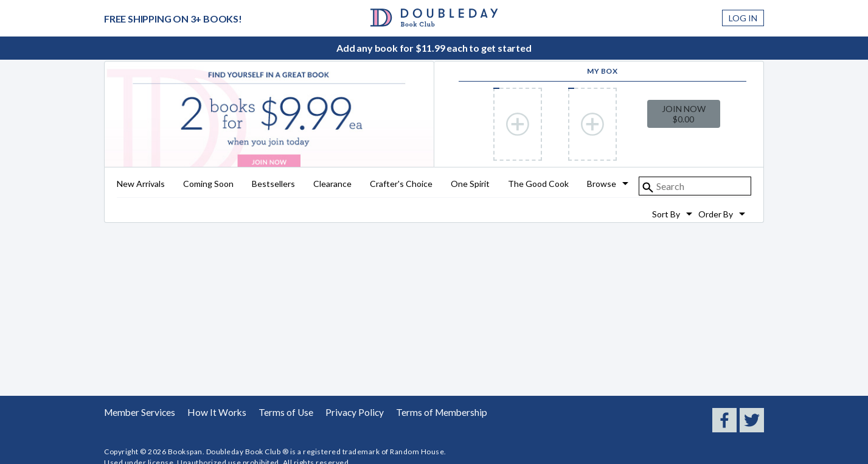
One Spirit (470, 184)
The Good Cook (538, 184)
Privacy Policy (336, 412)
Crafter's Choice (401, 184)
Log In (743, 18)
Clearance (332, 184)
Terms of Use (273, 412)
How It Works (208, 412)
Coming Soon (208, 184)
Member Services (137, 412)
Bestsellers (273, 184)
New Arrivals (141, 184)
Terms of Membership (416, 412)
